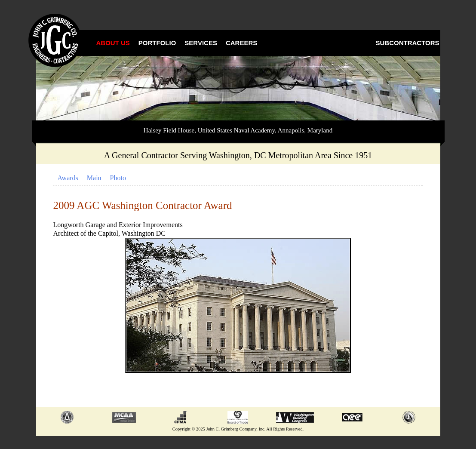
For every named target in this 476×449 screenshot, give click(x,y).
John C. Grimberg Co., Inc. (55, 41)
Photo (118, 178)
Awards (68, 178)
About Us (113, 43)
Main (94, 178)
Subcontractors (408, 43)
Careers (241, 43)
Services (201, 43)
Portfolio (157, 43)
